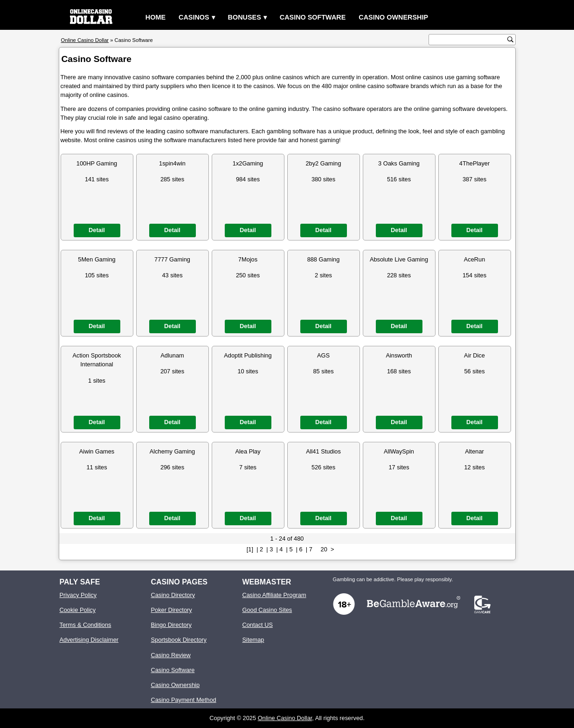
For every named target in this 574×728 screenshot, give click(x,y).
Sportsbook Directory (179, 640)
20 (324, 549)
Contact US (258, 625)
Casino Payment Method (184, 700)
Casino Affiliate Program (274, 595)
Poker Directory (172, 610)
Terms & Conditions (86, 625)
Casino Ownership (393, 17)
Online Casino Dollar (285, 718)
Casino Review (171, 655)
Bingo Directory (171, 625)
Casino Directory (173, 595)
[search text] (469, 40)
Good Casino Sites (267, 610)
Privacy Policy (78, 595)
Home (156, 17)
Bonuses (245, 17)
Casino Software (313, 17)
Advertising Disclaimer (89, 640)
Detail (97, 230)
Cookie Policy (78, 610)
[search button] (510, 39)
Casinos (194, 17)
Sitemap (253, 640)
